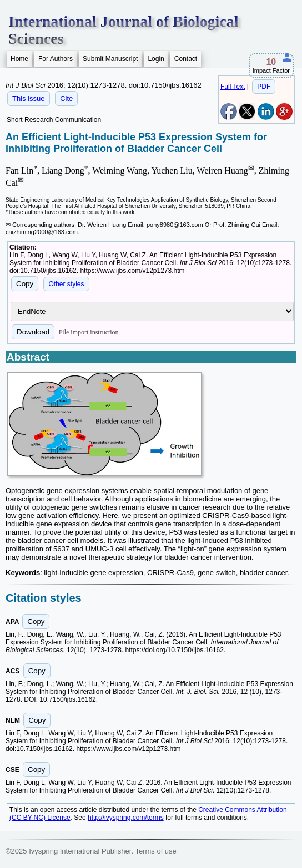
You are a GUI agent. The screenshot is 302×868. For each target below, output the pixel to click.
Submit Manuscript (110, 59)
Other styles (66, 284)
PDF (264, 87)
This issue (29, 98)
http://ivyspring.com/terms (126, 818)
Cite (66, 98)
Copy (25, 284)
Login (156, 59)
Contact (186, 59)
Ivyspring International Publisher (80, 851)
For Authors (56, 59)
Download (33, 332)
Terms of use (155, 851)
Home (19, 59)
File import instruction (89, 332)
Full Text (233, 87)
